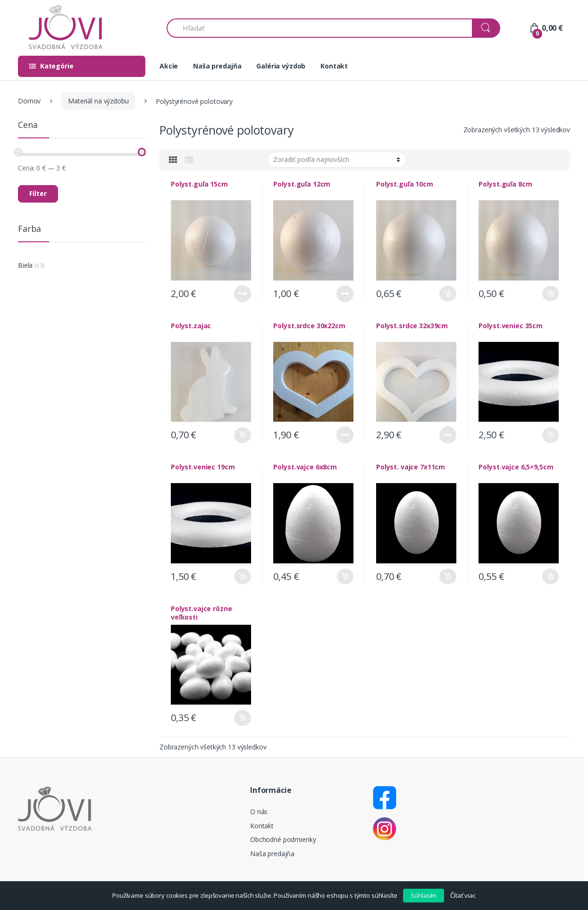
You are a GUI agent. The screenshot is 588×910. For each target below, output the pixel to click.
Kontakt (334, 66)
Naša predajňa (217, 66)
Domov (29, 101)
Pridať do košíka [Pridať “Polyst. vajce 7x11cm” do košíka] (448, 576)
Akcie (169, 66)
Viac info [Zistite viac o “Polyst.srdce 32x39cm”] (448, 435)
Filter (38, 193)
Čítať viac (463, 895)
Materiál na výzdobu (98, 101)
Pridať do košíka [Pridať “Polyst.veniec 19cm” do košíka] (243, 576)
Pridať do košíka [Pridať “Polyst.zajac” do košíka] (243, 435)
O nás (259, 812)
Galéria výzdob (281, 66)
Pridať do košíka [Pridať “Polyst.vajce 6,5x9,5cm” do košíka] (550, 576)
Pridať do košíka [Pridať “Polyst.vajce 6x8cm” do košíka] (345, 576)
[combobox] (320, 28)
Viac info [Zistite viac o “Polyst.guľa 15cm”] (243, 294)
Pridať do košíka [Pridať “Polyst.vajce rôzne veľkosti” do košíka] (243, 718)
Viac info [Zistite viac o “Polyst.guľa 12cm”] (345, 294)
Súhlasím (424, 895)
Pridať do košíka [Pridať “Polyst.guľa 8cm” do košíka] (550, 293)
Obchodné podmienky (283, 839)
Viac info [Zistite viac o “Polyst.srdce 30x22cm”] (345, 435)
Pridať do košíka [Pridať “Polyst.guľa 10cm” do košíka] (448, 293)
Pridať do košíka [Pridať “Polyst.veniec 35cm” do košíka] (550, 435)
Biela (25, 265)
